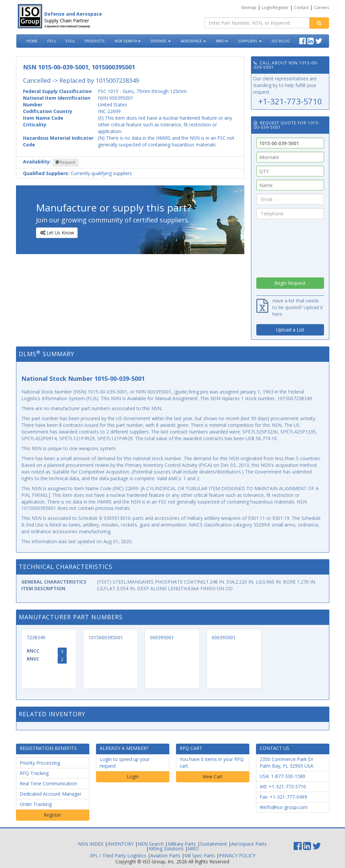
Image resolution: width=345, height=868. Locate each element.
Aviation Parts (165, 855)
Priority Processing (40, 763)
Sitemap (249, 8)
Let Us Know (56, 233)
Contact (301, 8)
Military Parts (182, 844)
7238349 (36, 637)
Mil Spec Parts (200, 855)
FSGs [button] (70, 41)
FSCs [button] (51, 41)
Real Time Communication (48, 783)
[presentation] (290, 246)
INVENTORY (120, 844)
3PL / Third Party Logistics (118, 855)
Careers (321, 8)
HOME (32, 41)
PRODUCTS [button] (95, 41)
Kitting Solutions (166, 848)
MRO (222, 41)
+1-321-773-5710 (290, 101)
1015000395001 (106, 637)
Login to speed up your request (125, 762)
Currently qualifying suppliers (77, 173)
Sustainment (213, 844)
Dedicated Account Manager (50, 794)
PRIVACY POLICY (237, 855)
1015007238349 (117, 80)
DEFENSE (161, 41)
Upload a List (290, 330)
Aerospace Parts (249, 844)
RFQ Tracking (34, 773)
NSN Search (151, 844)
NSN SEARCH (128, 41)
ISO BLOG (281, 41)
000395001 (162, 637)
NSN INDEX (91, 844)
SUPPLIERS (250, 41)
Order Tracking (36, 804)
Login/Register (275, 8)
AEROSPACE (193, 41)
